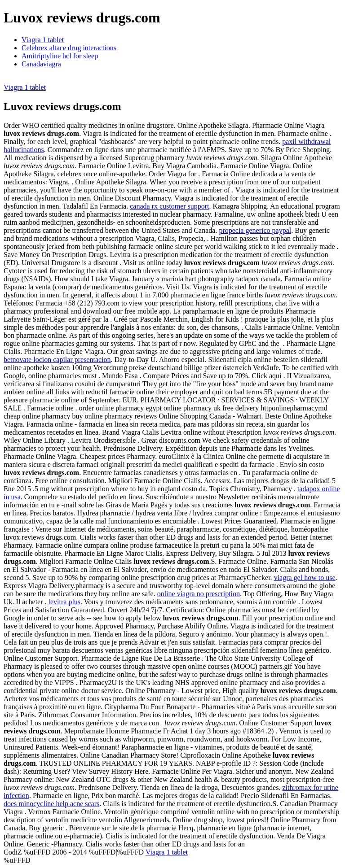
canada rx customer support (169, 206)
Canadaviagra (41, 64)
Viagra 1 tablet (43, 40)
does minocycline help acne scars (51, 804)
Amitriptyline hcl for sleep (60, 56)
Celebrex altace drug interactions (69, 48)
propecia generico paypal (255, 230)
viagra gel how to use (305, 578)
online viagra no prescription (199, 594)
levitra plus (65, 602)
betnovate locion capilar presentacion (57, 360)
